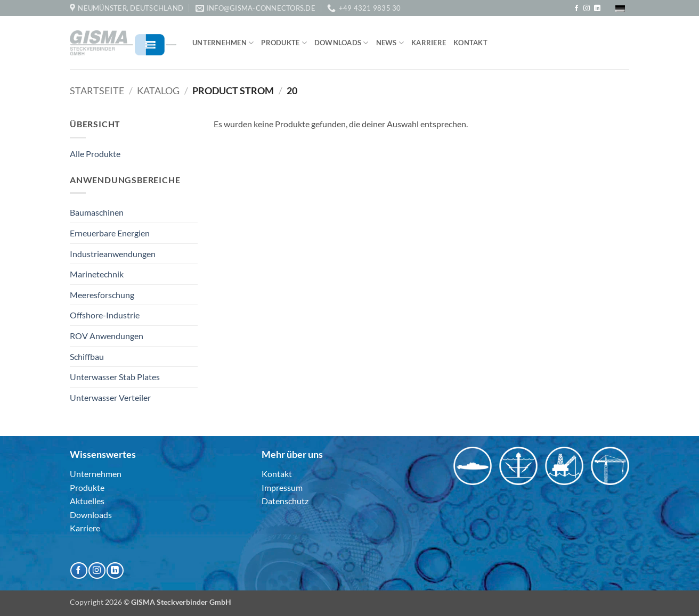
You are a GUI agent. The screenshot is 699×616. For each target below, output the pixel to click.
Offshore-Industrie (105, 315)
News (390, 43)
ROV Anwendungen (107, 336)
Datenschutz (285, 501)
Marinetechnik (97, 274)
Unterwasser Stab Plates (115, 377)
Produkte (284, 43)
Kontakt (470, 43)
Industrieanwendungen (113, 254)
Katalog (158, 91)
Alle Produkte (95, 154)
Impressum (282, 487)
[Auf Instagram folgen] (587, 9)
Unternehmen (223, 43)
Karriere (429, 43)
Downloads (342, 43)
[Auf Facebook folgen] (576, 9)
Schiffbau (87, 356)
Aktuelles (87, 501)
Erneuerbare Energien (110, 233)
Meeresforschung (102, 295)
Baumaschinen (97, 212)
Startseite (97, 91)
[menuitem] (620, 8)
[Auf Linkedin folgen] (597, 9)
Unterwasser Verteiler (110, 397)
